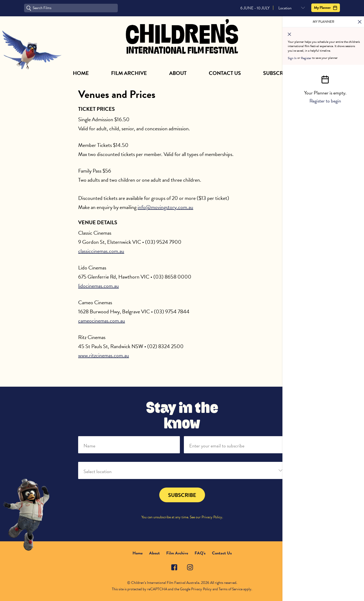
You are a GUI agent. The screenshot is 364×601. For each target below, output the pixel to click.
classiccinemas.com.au (101, 251)
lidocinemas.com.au (98, 286)
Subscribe (277, 73)
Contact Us (225, 73)
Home (81, 73)
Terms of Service (231, 589)
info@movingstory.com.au (165, 207)
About (178, 73)
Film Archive (129, 73)
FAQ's (200, 553)
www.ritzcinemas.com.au (104, 355)
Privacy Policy (212, 517)
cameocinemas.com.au (102, 321)
